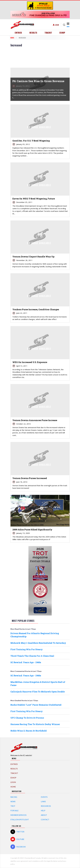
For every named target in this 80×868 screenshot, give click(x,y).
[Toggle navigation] (68, 25)
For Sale (14, 811)
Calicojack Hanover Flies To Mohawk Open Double (38, 692)
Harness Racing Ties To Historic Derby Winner (35, 724)
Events (44, 797)
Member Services (18, 815)
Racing (14, 797)
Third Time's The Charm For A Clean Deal (32, 656)
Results (33, 33)
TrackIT (48, 33)
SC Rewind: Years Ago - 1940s (26, 662)
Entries (18, 33)
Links (43, 801)
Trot (13, 806)
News (12, 38)
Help (43, 811)
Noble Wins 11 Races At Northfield (29, 731)
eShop (62, 33)
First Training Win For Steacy (27, 649)
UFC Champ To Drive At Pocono (27, 718)
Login (57, 25)
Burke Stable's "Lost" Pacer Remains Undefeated (36, 705)
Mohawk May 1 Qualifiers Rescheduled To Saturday (38, 643)
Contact (45, 820)
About (44, 815)
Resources (46, 806)
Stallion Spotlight (20, 820)
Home (13, 787)
